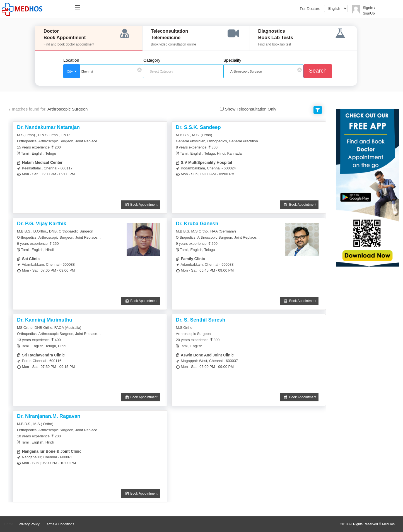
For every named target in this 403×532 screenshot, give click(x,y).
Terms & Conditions (60, 524)
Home (9, 524)
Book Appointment (141, 205)
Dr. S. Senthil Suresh (201, 320)
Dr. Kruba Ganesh (197, 224)
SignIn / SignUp (369, 10)
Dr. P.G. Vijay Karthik (42, 224)
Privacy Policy (29, 524)
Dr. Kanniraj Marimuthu (45, 320)
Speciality (232, 60)
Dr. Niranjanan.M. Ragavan (49, 416)
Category (152, 60)
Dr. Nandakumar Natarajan (48, 127)
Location (71, 60)
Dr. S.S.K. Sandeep (198, 127)
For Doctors (310, 9)
